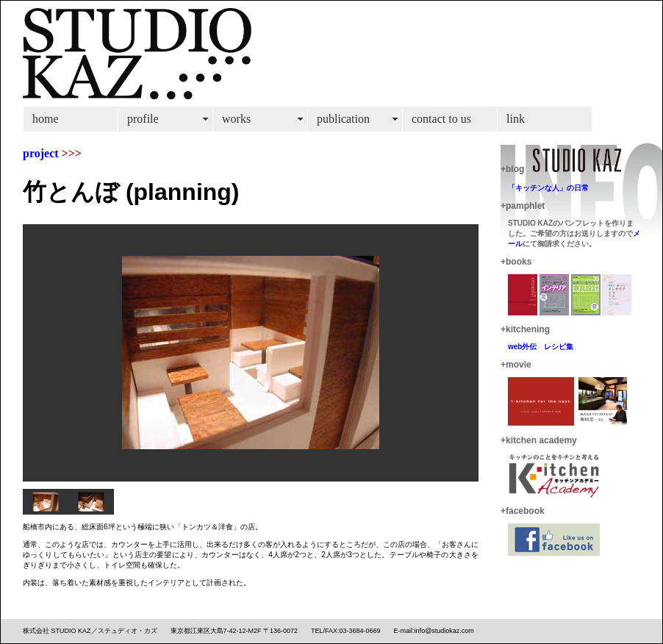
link (516, 119)
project (41, 153)
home (46, 119)
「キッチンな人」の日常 (548, 188)
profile (143, 119)
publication (343, 119)
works (236, 119)
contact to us (441, 119)
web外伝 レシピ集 (541, 347)
